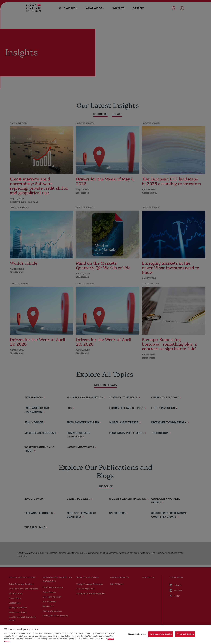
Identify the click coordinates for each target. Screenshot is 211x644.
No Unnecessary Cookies (161, 634)
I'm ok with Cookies (185, 634)
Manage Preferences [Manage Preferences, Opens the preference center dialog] (137, 634)
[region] (105, 634)
